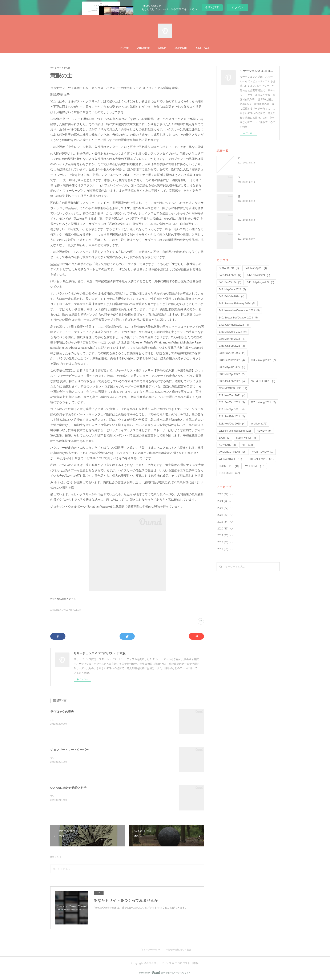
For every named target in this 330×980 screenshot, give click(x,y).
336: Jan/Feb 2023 (232, 346)
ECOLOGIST (229, 473)
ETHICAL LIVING (261, 459)
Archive (259, 424)
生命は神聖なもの (248, 234)
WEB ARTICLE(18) (73, 610)
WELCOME (255, 466)
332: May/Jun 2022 (232, 367)
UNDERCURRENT (233, 452)
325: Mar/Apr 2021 (232, 410)
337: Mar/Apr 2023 (232, 339)
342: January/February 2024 (237, 304)
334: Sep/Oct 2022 (232, 360)
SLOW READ (229, 268)
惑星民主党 (244, 196)
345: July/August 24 (261, 282)
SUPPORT (181, 48)
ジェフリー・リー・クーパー (69, 750)
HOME (125, 48)
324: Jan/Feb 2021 (232, 416)
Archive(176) (56, 610)
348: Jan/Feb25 (230, 275)
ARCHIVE (144, 48)
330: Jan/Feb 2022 (232, 381)
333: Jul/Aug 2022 (263, 360)
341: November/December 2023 (239, 310)
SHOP (162, 48)
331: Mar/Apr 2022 (232, 374)
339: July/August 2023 (234, 325)
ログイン (237, 7)
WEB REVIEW (263, 452)
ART (247, 445)
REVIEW (264, 431)
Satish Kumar (247, 438)
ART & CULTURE (263, 381)
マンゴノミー (245, 158)
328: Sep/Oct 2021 (232, 402)
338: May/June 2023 (233, 332)
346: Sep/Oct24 (230, 282)
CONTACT (203, 48)
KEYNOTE (227, 445)
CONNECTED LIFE (233, 388)
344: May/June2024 (232, 289)
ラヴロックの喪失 (62, 712)
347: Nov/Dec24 (259, 275)
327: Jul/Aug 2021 (263, 402)
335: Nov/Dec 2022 (232, 353)
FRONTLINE (229, 466)
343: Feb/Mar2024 (232, 296)
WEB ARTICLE (230, 459)
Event (224, 438)
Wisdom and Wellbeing (235, 431)
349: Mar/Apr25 (256, 268)
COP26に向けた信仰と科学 (68, 788)
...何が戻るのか (246, 215)
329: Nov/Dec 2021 (232, 395)
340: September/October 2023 (238, 318)
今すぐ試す (212, 7)
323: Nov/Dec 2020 (232, 424)
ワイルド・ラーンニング (251, 178)
